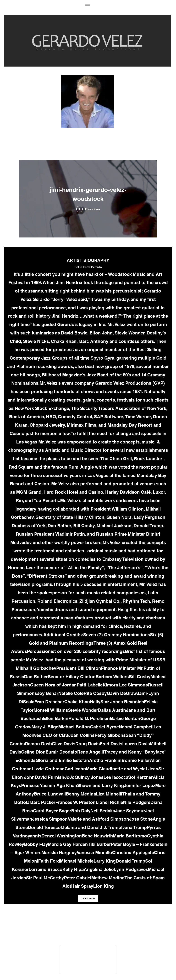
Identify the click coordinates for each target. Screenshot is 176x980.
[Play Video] (88, 209)
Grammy (113, 635)
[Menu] (87, 5)
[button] (88, 899)
